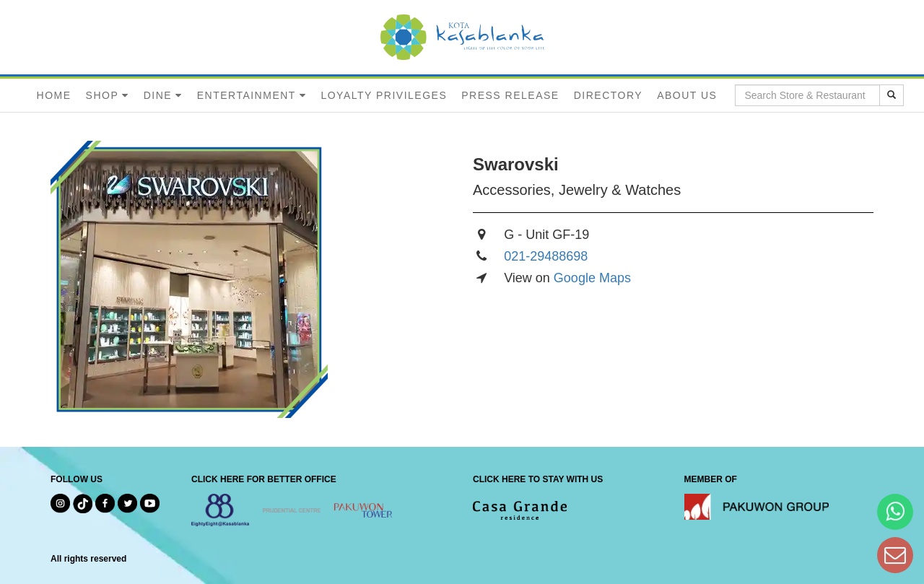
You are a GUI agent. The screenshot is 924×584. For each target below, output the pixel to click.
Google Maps (592, 278)
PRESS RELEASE (510, 95)
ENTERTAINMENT (247, 95)
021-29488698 (546, 256)
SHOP (103, 95)
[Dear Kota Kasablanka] (895, 555)
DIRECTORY (608, 95)
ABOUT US (687, 95)
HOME (54, 95)
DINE (158, 95)
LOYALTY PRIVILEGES (384, 95)
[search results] (892, 95)
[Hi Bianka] (895, 511)
